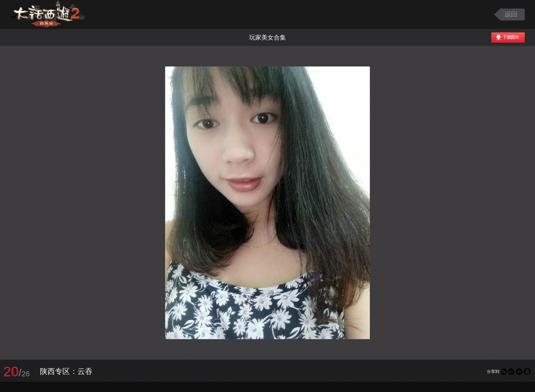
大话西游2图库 (49, 14)
